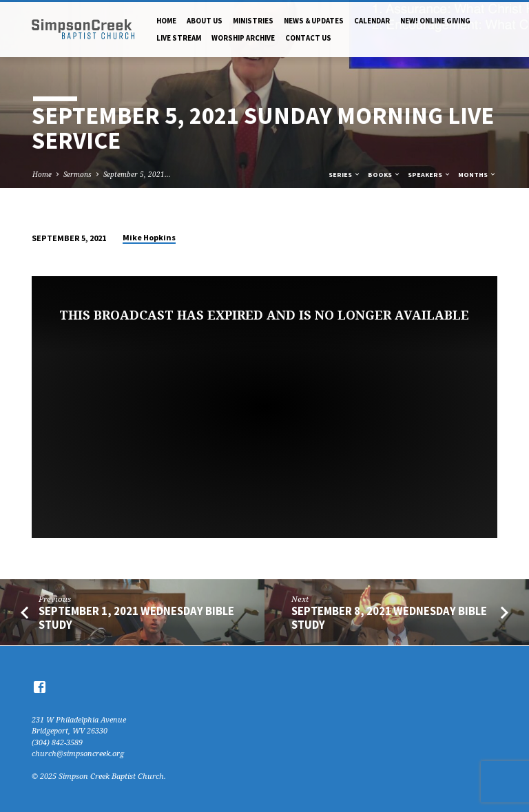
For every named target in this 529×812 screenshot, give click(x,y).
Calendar (372, 21)
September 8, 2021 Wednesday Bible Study (389, 618)
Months (477, 175)
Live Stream (179, 38)
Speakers (429, 175)
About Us (205, 21)
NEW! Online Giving (435, 21)
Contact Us (308, 38)
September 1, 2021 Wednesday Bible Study (136, 618)
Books (384, 175)
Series (345, 175)
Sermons (77, 174)
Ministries (253, 21)
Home (166, 21)
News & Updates (314, 21)
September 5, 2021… (137, 174)
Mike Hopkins (149, 237)
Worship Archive (243, 38)
